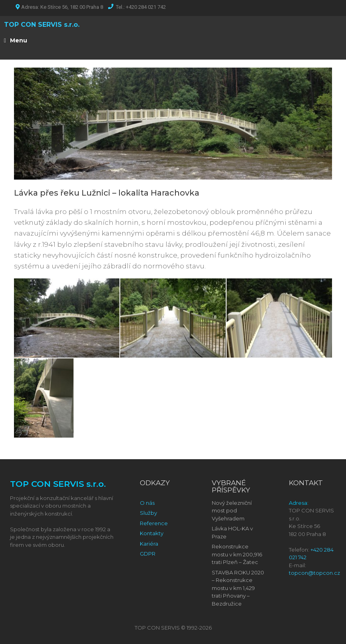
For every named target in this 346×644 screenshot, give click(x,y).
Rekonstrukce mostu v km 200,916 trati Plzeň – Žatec (237, 554)
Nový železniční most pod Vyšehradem (232, 511)
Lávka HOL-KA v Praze (232, 532)
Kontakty (152, 533)
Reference (154, 523)
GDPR (148, 554)
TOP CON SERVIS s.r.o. (42, 25)
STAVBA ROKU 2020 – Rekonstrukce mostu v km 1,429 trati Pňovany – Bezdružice (238, 588)
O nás (147, 503)
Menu (16, 40)
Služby (148, 513)
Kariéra (149, 544)
